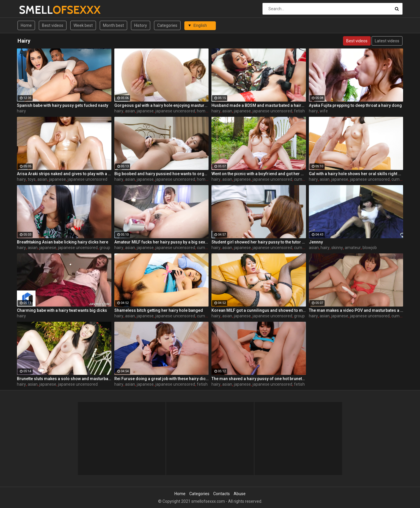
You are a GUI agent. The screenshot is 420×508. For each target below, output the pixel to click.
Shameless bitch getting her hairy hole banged (159, 310)
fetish (299, 111)
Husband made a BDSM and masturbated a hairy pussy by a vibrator (259, 105)
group (105, 248)
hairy (21, 111)
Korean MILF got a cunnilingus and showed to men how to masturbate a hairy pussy (259, 310)
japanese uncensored (175, 111)
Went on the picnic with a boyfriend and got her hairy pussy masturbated (259, 174)
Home (26, 25)
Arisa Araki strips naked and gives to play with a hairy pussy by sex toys (64, 174)
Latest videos (387, 41)
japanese (145, 111)
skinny (337, 248)
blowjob (370, 248)
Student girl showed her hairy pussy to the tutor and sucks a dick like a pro (259, 242)
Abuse (240, 494)
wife (324, 111)
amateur (353, 248)
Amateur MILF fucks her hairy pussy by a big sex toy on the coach (162, 242)
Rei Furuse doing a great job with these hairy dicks (162, 379)
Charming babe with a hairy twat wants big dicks (62, 310)
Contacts (222, 494)
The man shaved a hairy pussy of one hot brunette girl (259, 379)
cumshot (302, 179)
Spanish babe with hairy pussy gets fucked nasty (63, 105)
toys (32, 179)
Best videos (53, 25)
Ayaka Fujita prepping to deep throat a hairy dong (355, 105)
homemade (208, 111)
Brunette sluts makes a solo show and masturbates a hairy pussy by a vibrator (64, 379)
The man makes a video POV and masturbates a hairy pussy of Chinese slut (356, 310)
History (141, 25)
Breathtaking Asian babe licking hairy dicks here (63, 242)
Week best (83, 25)
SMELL (34, 10)
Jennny (316, 242)
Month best (113, 25)
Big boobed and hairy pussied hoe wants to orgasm (162, 174)
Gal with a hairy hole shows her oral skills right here (356, 174)
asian (130, 111)
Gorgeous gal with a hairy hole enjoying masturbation (162, 105)
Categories (167, 25)
